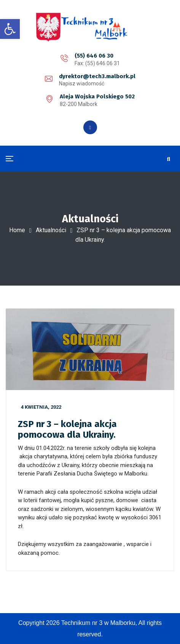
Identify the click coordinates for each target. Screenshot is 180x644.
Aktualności (51, 230)
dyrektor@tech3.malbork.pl (97, 76)
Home (17, 230)
